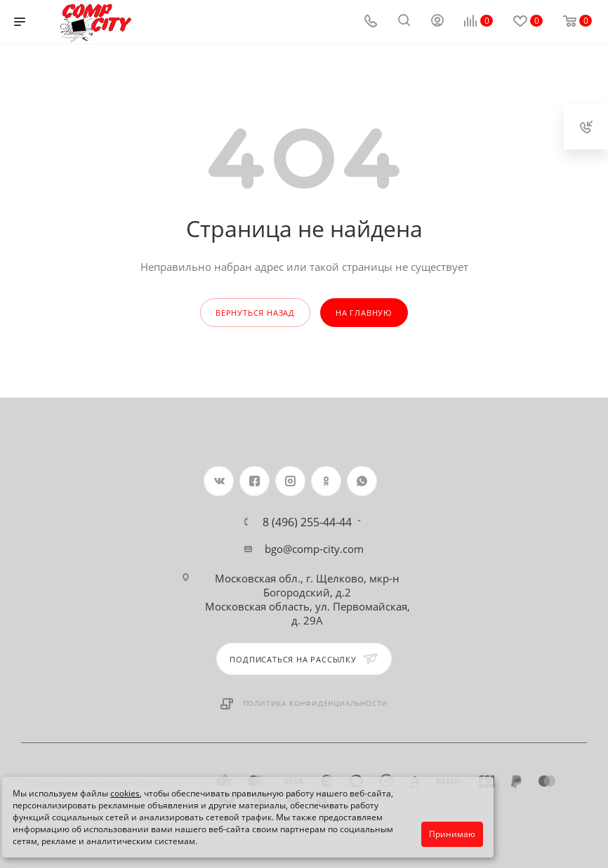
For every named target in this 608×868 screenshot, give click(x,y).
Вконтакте (219, 481)
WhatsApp (362, 481)
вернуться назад (255, 313)
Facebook (255, 481)
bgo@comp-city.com (314, 549)
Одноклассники (326, 481)
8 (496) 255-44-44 (307, 522)
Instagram (290, 481)
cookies (125, 793)
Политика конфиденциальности (316, 703)
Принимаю (452, 834)
